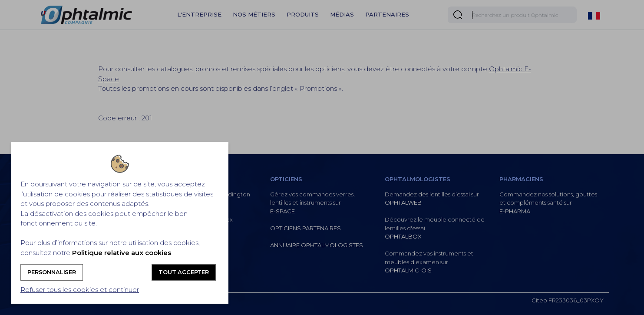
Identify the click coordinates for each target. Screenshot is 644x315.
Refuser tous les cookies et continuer (80, 290)
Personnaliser (52, 272)
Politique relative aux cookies (122, 253)
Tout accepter (184, 272)
